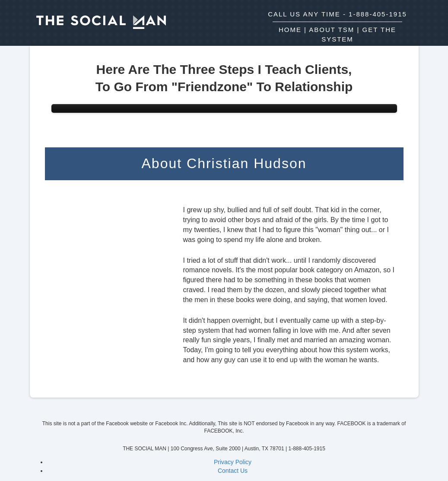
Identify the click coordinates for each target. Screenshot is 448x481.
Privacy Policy (233, 462)
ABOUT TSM (332, 30)
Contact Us (233, 471)
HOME (290, 30)
